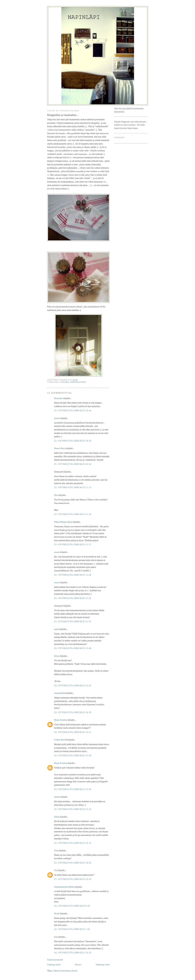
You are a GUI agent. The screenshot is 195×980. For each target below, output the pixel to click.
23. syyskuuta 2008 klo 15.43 (73, 755)
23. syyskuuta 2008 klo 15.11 (73, 732)
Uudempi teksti (54, 965)
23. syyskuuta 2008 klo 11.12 (73, 487)
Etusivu (78, 965)
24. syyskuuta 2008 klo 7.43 (72, 929)
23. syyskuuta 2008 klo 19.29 (73, 863)
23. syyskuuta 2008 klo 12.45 (73, 685)
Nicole (57, 913)
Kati (56, 937)
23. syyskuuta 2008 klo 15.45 (73, 789)
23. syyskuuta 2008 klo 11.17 (73, 544)
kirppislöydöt (78, 382)
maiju (57, 629)
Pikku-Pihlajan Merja (63, 522)
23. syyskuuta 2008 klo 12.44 (73, 648)
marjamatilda (60, 693)
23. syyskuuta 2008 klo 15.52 (73, 809)
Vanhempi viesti (103, 965)
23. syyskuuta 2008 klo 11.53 (73, 622)
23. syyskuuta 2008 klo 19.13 (73, 843)
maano (57, 418)
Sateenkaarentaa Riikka (64, 887)
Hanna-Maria (60, 448)
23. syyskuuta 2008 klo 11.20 (73, 575)
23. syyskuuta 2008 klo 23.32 (73, 879)
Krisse (57, 656)
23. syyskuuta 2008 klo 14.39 (73, 712)
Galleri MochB (61, 740)
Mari (56, 495)
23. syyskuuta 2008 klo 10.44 (73, 411)
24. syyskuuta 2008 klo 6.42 (72, 906)
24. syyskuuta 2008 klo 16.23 (73, 953)
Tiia (56, 870)
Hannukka (58, 398)
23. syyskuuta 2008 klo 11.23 (73, 598)
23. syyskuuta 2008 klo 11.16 (73, 514)
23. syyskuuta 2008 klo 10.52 (73, 441)
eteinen (65, 382)
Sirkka (57, 817)
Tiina (56, 850)
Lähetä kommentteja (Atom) (65, 971)
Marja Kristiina (61, 720)
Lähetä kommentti (55, 960)
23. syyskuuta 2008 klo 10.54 (73, 464)
